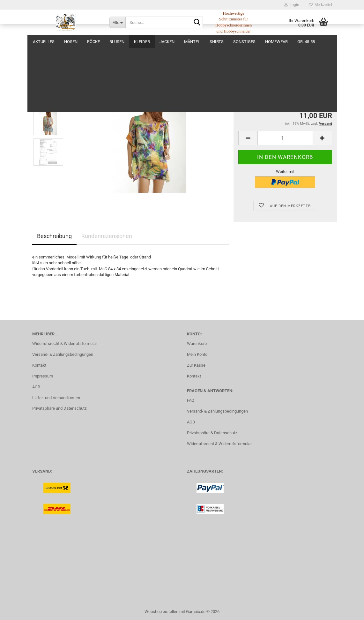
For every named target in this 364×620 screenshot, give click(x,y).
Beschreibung (54, 236)
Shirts (217, 42)
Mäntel (192, 42)
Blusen (117, 42)
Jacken (167, 42)
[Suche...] (117, 22)
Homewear (276, 42)
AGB (36, 387)
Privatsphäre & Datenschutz (212, 433)
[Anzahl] (285, 138)
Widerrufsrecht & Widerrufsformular (65, 344)
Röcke (93, 42)
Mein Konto (197, 354)
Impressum (43, 376)
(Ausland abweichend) (300, 97)
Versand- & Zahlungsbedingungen (63, 354)
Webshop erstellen (161, 612)
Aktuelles (44, 42)
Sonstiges (244, 42)
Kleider (142, 42)
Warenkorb (197, 344)
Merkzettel (320, 5)
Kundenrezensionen (107, 236)
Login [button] (292, 5)
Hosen (71, 42)
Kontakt (39, 365)
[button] (248, 138)
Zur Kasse (196, 365)
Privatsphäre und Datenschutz (59, 408)
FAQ (191, 400)
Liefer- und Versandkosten (56, 398)
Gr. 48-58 (306, 42)
